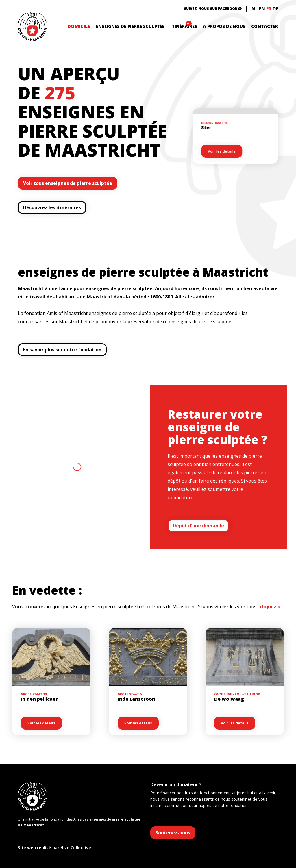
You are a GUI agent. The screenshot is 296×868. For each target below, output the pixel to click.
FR (269, 9)
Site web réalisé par (54, 848)
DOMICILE (79, 26)
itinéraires (184, 26)
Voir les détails (222, 151)
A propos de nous (224, 26)
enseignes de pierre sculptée (130, 26)
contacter (265, 26)
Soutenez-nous (173, 833)
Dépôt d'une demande (198, 526)
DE (275, 9)
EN (262, 9)
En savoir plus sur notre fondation (62, 350)
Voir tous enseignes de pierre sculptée (68, 183)
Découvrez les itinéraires (52, 207)
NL (255, 9)
